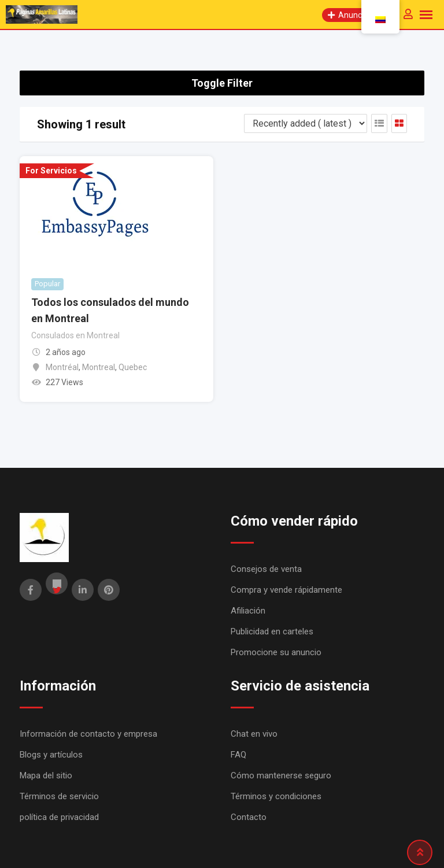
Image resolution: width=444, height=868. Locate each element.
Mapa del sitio (46, 775)
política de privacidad (59, 817)
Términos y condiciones (276, 796)
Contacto (249, 817)
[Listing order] (306, 123)
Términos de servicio (59, 796)
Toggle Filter (222, 83)
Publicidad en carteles (272, 631)
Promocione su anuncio (276, 652)
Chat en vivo (254, 734)
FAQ (238, 755)
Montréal (62, 367)
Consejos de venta (266, 569)
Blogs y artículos (51, 755)
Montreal (99, 367)
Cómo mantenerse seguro (281, 775)
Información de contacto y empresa (88, 734)
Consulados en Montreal (75, 335)
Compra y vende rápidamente (286, 590)
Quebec (133, 367)
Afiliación (248, 611)
